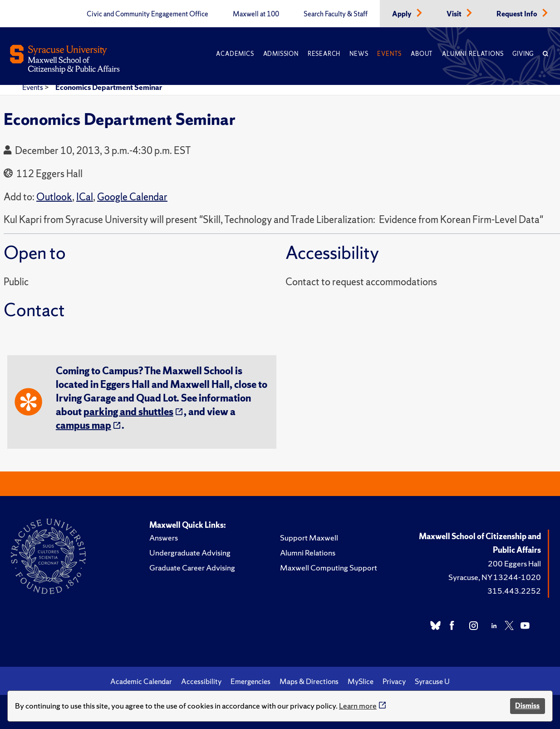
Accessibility (201, 681)
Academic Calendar (141, 681)
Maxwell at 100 (256, 14)
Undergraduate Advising (190, 553)
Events (389, 54)
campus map (84, 425)
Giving (523, 54)
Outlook (54, 197)
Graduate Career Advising (192, 568)
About (422, 54)
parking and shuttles (128, 412)
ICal (85, 197)
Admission (281, 54)
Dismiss (527, 706)
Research (324, 54)
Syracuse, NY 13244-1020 (495, 577)
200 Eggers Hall (514, 563)
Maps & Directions (309, 681)
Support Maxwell (309, 538)
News (359, 54)
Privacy (394, 681)
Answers (164, 538)
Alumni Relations (473, 54)
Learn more (358, 706)
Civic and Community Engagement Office (147, 14)
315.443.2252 (514, 591)
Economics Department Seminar (109, 87)
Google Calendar (132, 197)
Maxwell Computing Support (329, 568)
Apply (403, 14)
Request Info (518, 14)
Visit (455, 14)
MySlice (361, 681)
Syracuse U (432, 681)
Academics (235, 54)
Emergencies (251, 681)
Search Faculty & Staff (336, 14)
